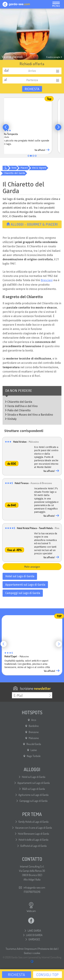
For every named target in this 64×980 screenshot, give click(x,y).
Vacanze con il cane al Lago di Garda (34, 828)
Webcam (31, 907)
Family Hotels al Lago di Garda (33, 822)
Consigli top (48, 975)
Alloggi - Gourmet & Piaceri (32, 224)
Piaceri (24, 168)
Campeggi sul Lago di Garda (23, 593)
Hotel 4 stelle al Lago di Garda (33, 840)
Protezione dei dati (48, 949)
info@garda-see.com (34, 887)
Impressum (31, 949)
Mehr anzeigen (32, 567)
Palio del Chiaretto (19, 410)
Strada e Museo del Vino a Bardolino (30, 415)
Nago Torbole (34, 756)
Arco (34, 720)
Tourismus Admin (15, 949)
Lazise (34, 750)
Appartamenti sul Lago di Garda (25, 585)
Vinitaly (12, 419)
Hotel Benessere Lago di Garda (33, 834)
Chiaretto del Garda (14, 173)
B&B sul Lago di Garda (34, 789)
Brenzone (34, 732)
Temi (14, 168)
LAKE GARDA (34, 931)
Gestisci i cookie (32, 953)
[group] (32, 125)
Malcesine (34, 738)
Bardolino (34, 726)
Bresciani (47, 280)
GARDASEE (34, 939)
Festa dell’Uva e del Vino (22, 406)
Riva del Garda (34, 744)
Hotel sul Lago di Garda (20, 576)
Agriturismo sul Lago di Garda (33, 795)
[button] (6, 127)
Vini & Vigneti (39, 168)
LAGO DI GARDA (34, 935)
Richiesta (32, 89)
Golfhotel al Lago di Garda (33, 846)
